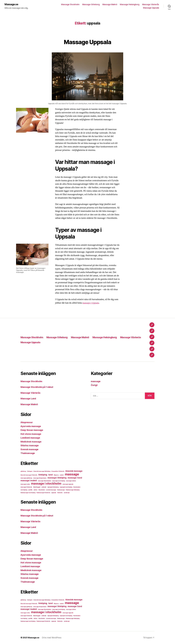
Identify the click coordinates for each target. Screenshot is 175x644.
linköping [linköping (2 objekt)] (43, 475)
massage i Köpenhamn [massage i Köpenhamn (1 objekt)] (40, 478)
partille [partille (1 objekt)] (30, 490)
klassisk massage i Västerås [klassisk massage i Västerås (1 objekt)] (29, 475)
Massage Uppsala (151, 8)
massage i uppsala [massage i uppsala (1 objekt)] (68, 484)
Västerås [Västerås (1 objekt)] (60, 493)
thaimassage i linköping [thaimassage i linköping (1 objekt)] (73, 490)
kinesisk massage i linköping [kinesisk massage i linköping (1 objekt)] (42, 471)
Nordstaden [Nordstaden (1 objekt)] (77, 487)
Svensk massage (30, 449)
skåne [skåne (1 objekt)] (35, 490)
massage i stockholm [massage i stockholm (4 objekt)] (46, 484)
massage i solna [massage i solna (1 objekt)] (25, 484)
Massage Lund (29, 399)
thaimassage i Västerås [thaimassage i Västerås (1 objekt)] (43, 493)
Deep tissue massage (33, 430)
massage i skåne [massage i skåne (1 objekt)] (71, 481)
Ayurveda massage (31, 426)
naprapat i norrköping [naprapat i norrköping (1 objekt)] (66, 487)
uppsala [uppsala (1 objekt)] (54, 493)
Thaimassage (28, 453)
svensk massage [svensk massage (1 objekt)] (51, 490)
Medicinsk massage (32, 442)
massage (96, 381)
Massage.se (12, 4)
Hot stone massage (31, 434)
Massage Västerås (151, 5)
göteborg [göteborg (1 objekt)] (23, 471)
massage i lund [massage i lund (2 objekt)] (75, 478)
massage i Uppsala (91, 303)
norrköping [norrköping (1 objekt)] (24, 490)
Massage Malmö (110, 5)
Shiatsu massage (30, 446)
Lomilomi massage (31, 438)
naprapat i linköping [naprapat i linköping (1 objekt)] (53, 487)
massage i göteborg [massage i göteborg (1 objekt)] (26, 478)
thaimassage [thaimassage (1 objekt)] (61, 490)
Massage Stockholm (70, 5)
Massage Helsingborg (130, 5)
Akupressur (27, 422)
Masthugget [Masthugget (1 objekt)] (37, 487)
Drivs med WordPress (52, 638)
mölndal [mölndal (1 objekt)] (44, 487)
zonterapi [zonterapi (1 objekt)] (67, 493)
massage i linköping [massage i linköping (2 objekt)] (57, 478)
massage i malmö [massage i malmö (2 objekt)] (29, 481)
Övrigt (94, 385)
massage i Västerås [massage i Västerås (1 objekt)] (26, 487)
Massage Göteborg (91, 5)
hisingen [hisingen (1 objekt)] (30, 471)
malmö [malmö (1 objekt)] (62, 475)
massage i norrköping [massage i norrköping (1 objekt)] (59, 481)
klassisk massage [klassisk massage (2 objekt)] (74, 471)
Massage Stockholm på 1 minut (38, 387)
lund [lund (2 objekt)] (51, 475)
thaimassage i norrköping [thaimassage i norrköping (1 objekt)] (28, 493)
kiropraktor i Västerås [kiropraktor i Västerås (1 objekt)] (58, 471)
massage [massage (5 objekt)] (72, 474)
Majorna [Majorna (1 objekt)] (56, 475)
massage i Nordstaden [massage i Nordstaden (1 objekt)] (45, 481)
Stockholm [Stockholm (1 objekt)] (42, 490)
